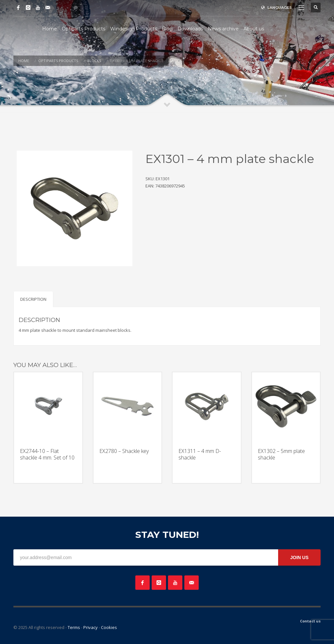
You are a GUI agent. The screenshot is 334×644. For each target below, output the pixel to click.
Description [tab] (33, 299)
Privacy (91, 627)
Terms (74, 627)
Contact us (310, 621)
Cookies (109, 627)
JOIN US (299, 557)
